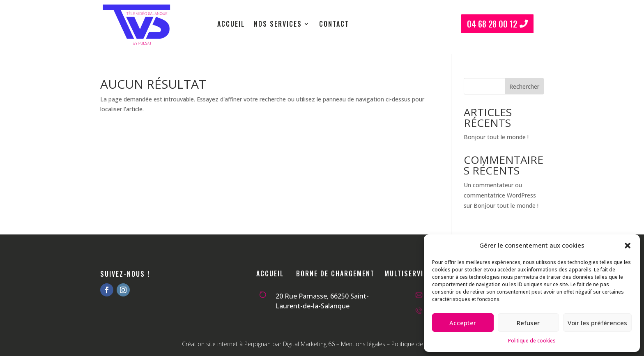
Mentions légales (363, 344)
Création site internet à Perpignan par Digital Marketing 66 (258, 344)
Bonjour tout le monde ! (496, 137)
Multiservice (408, 273)
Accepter (463, 323)
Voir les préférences (597, 323)
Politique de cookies (532, 341)
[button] (628, 246)
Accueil (231, 25)
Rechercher (524, 86)
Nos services (278, 25)
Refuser (528, 323)
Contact (334, 25)
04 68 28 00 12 (492, 24)
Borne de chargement (335, 273)
